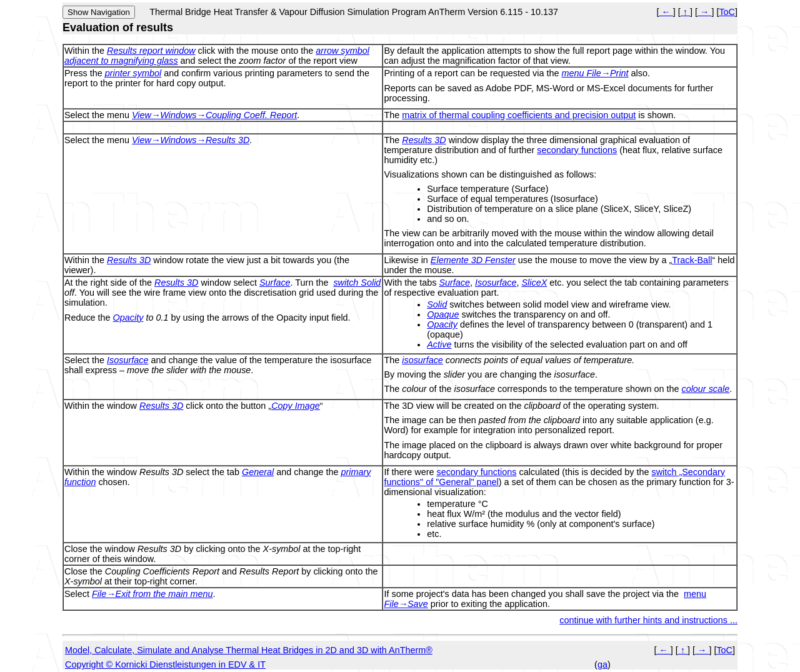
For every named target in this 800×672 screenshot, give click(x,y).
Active (439, 344)
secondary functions (577, 150)
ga (602, 664)
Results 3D (424, 140)
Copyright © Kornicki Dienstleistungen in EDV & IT (165, 664)
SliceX (534, 283)
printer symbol (133, 73)
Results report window (151, 51)
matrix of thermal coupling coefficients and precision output (519, 115)
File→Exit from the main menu (152, 594)
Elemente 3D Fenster (473, 260)
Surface (275, 283)
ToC (727, 12)
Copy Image (296, 406)
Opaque (443, 314)
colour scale (705, 389)
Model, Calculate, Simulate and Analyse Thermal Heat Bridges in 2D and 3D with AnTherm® (249, 650)
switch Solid (357, 283)
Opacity (128, 318)
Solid (437, 304)
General (258, 472)
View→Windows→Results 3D (191, 140)
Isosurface (496, 283)
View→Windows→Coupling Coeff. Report (214, 115)
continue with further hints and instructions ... (648, 620)
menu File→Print (595, 73)
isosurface (422, 360)
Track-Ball (692, 260)
